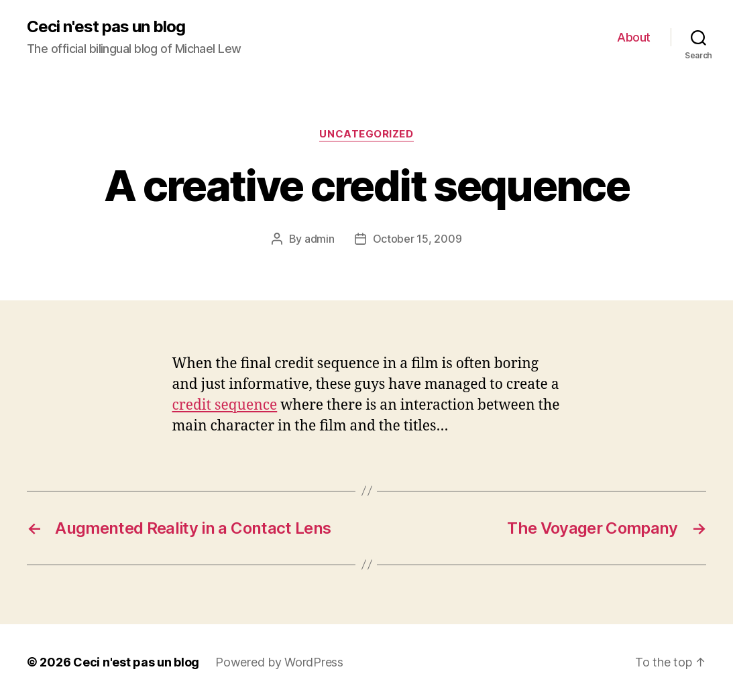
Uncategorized (366, 134)
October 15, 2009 (417, 239)
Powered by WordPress (279, 662)
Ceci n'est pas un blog (106, 27)
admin (320, 239)
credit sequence (225, 405)
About (634, 37)
